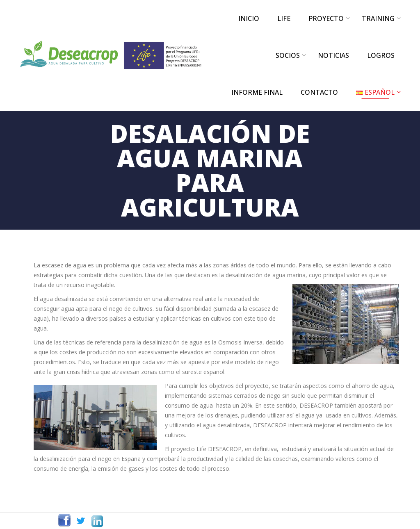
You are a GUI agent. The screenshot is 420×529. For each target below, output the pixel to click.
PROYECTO (326, 18)
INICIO (249, 18)
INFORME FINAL (257, 92)
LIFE (284, 18)
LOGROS (381, 55)
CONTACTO (319, 92)
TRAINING (378, 18)
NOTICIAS (333, 55)
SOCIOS (288, 55)
